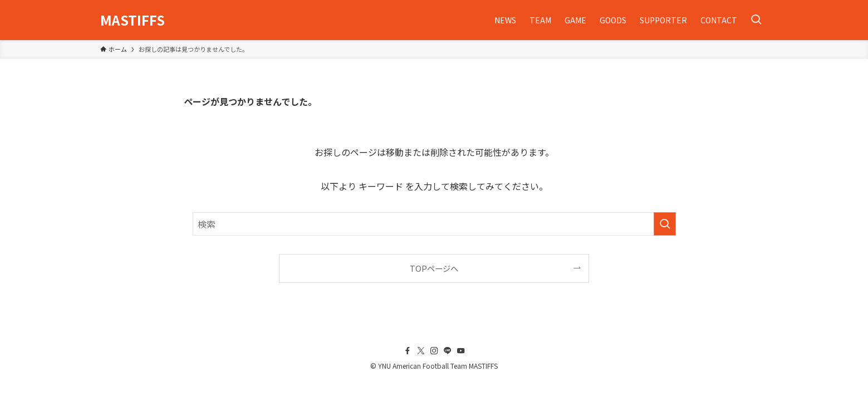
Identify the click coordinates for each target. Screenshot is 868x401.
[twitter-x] (421, 351)
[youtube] (461, 351)
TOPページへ (434, 268)
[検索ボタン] (756, 20)
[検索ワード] (434, 224)
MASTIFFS (133, 20)
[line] (448, 351)
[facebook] (408, 351)
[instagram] (434, 351)
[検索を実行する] (665, 224)
